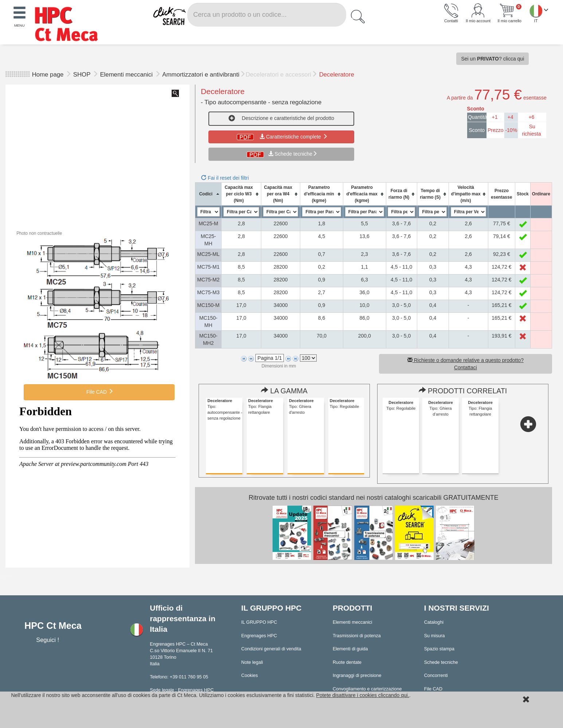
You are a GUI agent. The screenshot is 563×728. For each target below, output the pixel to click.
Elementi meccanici (127, 75)
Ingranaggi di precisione (357, 676)
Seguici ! (48, 640)
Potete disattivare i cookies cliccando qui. (363, 695)
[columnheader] (208, 194)
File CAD (99, 392)
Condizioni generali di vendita (271, 649)
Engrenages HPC (259, 636)
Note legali (252, 662)
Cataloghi (434, 622)
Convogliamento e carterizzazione (367, 689)
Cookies (250, 676)
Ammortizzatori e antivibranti (201, 75)
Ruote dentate (347, 662)
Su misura (435, 636)
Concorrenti (436, 676)
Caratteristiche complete (281, 137)
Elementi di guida (350, 649)
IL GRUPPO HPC (259, 622)
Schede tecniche (294, 154)
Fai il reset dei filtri (225, 178)
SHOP (83, 75)
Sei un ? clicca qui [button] (492, 59)
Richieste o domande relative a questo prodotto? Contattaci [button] (466, 364)
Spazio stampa (439, 649)
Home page (48, 75)
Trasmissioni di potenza (357, 636)
